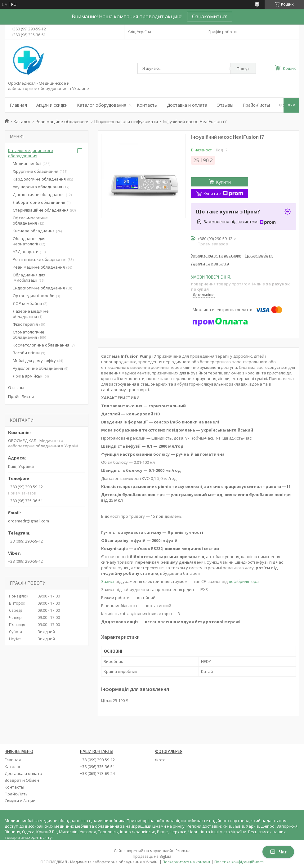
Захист (108, 581)
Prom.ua (183, 851)
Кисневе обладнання (34, 231)
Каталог (22, 121)
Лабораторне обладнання (39, 202)
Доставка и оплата (187, 105)
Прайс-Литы (17, 794)
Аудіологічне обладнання (38, 368)
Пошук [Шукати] (243, 69)
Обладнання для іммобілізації (29, 277)
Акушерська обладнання (37, 187)
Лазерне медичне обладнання (31, 314)
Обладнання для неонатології (29, 241)
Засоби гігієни (26, 353)
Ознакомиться (210, 16)
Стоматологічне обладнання (29, 335)
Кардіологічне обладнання (39, 179)
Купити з (223, 193)
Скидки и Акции (20, 801)
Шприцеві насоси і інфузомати (126, 121)
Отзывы (225, 105)
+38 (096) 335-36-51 (97, 767)
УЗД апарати (26, 252)
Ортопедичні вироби (34, 296)
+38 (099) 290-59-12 (97, 760)
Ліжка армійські (28, 376)
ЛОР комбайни (27, 303)
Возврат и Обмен (22, 780)
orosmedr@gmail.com (29, 521)
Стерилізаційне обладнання (41, 210)
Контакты (147, 105)
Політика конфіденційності (239, 862)
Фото (160, 760)
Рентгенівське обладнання (40, 259)
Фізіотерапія (25, 324)
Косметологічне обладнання (41, 345)
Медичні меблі (27, 163)
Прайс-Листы (256, 105)
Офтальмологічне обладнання (30, 220)
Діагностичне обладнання (39, 195)
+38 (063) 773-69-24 (97, 773)
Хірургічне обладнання (36, 171)
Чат (278, 852)
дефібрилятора (244, 581)
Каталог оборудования (102, 105)
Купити (223, 182)
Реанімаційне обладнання (63, 121)
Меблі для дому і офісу (34, 360)
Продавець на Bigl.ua (152, 856)
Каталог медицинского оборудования (31, 153)
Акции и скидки (52, 105)
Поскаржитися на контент (186, 862)
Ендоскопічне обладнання (39, 288)
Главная (18, 105)
